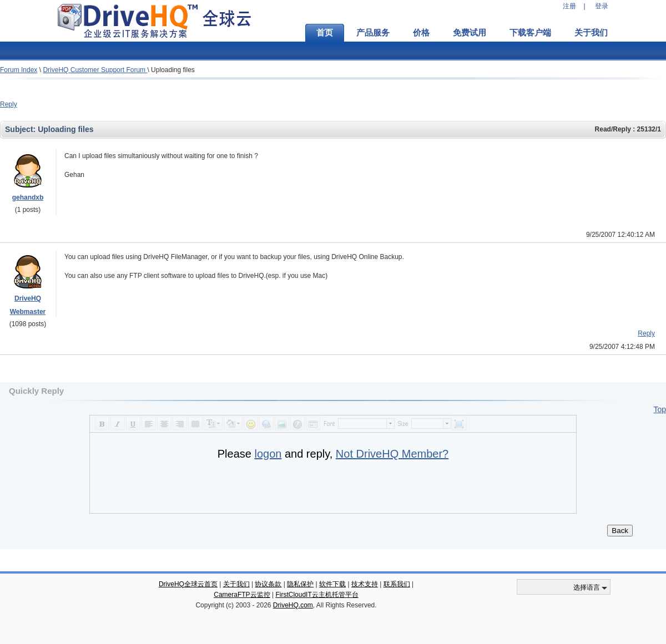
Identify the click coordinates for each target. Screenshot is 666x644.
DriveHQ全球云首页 (188, 584)
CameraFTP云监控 (242, 595)
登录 (602, 6)
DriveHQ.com (293, 605)
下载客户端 (530, 33)
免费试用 (470, 33)
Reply (9, 104)
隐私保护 (300, 584)
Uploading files (173, 70)
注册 (569, 6)
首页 (325, 33)
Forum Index (19, 70)
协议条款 (268, 584)
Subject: (21, 129)
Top (660, 409)
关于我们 (591, 33)
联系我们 (397, 584)
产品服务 (373, 33)
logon (268, 454)
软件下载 (332, 584)
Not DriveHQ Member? (392, 454)
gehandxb (28, 197)
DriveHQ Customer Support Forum (95, 70)
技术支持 (365, 584)
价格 (421, 33)
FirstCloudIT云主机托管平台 (317, 595)
